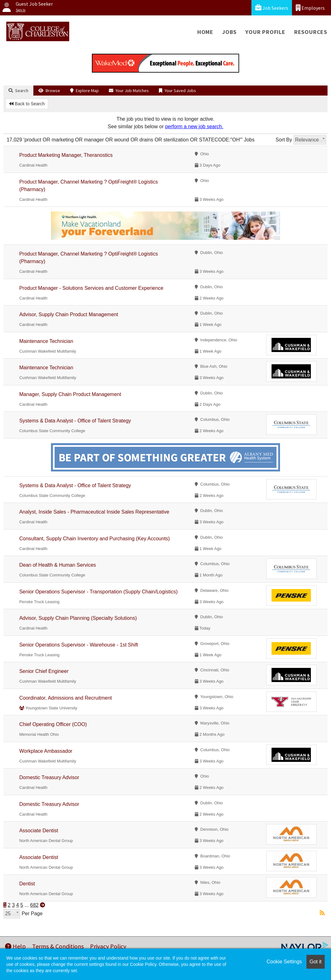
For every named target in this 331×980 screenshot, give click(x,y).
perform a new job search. (194, 127)
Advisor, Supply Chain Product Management (69, 314)
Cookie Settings (284, 962)
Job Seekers (272, 8)
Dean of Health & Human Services (58, 565)
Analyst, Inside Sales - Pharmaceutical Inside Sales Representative (94, 512)
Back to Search (27, 104)
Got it (316, 962)
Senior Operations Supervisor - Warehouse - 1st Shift (79, 645)
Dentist (27, 884)
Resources (311, 32)
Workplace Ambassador (46, 751)
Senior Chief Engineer (44, 671)
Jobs (229, 32)
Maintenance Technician (46, 341)
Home (205, 32)
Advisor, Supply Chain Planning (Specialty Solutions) (78, 618)
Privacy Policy (108, 946)
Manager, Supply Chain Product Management (70, 394)
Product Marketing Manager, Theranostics (66, 155)
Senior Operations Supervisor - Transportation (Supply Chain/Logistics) (98, 592)
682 (34, 905)
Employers (310, 8)
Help (15, 946)
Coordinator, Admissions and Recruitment (65, 698)
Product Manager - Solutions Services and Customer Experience (91, 288)
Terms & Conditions (58, 946)
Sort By (284, 140)
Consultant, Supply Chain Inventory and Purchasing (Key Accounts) (95, 539)
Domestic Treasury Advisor (49, 777)
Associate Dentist (39, 831)
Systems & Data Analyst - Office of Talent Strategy (75, 421)
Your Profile (265, 32)
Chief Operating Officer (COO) (53, 724)
